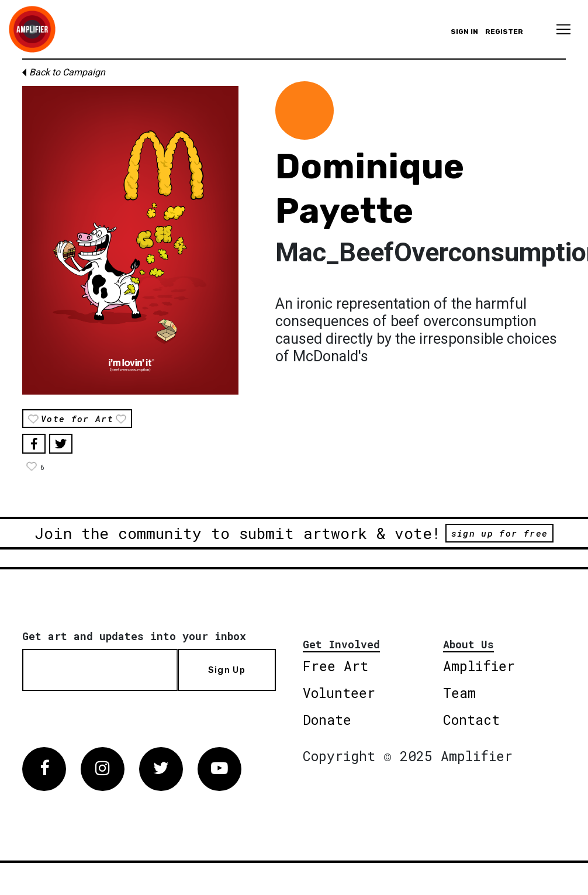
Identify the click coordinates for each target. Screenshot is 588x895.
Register (504, 32)
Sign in (464, 32)
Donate (327, 720)
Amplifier (479, 666)
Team (459, 693)
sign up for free (499, 533)
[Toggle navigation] (563, 29)
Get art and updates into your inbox (134, 636)
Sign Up (227, 670)
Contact (471, 720)
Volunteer (339, 693)
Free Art (335, 666)
